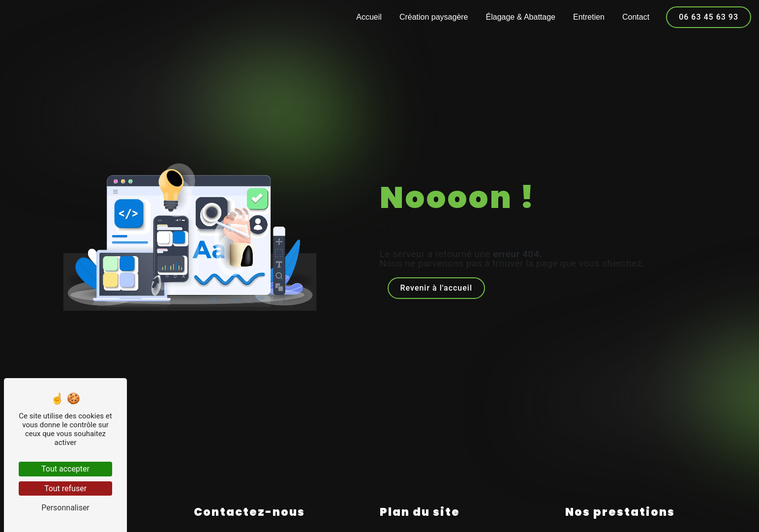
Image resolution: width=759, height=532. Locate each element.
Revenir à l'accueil (436, 288)
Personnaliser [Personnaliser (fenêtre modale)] (65, 508)
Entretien (589, 17)
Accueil (369, 17)
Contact (636, 17)
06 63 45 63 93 (709, 17)
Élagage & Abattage (521, 17)
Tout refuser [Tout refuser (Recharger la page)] (65, 488)
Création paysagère (434, 17)
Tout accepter (65, 469)
